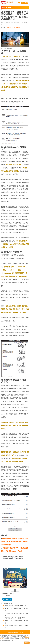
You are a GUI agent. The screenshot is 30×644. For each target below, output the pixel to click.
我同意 (27, 643)
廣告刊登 (17, 632)
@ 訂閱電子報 (7, 599)
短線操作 (18, 28)
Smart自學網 (4, 2)
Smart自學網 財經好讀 (10, 2)
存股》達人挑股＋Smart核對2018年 (15, 618)
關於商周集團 (11, 632)
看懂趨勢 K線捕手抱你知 (8, 595)
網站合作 (21, 632)
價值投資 (9, 28)
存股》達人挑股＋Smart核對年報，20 (15, 606)
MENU (25, 3)
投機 (14, 28)
